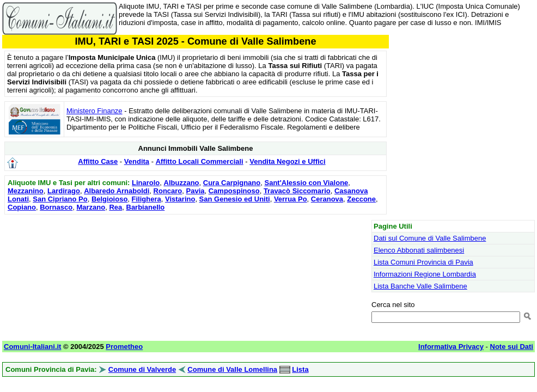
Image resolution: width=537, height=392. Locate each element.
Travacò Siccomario (297, 191)
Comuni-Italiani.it (32, 347)
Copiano (22, 207)
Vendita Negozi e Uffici (287, 161)
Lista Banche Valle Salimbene (420, 286)
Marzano (91, 207)
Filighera (147, 199)
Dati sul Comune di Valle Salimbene (430, 238)
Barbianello (146, 207)
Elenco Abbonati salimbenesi (419, 250)
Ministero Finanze (94, 111)
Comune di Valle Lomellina (232, 369)
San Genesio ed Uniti (235, 199)
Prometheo (124, 347)
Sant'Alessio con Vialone (306, 183)
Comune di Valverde (142, 369)
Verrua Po (291, 199)
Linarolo (146, 183)
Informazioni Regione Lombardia (425, 274)
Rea (115, 207)
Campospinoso (234, 191)
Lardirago (64, 191)
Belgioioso (109, 199)
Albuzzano (182, 183)
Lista (300, 369)
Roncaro (168, 191)
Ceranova (327, 199)
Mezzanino (26, 191)
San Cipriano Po (60, 199)
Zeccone (361, 199)
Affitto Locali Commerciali (200, 161)
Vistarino (180, 199)
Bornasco (56, 207)
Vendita (137, 161)
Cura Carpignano (232, 183)
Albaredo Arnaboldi (117, 191)
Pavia (196, 191)
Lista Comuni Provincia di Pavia (423, 262)
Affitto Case (98, 161)
